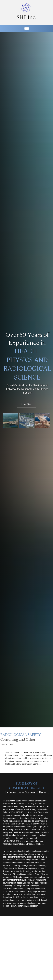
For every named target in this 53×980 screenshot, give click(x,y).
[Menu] (27, 29)
